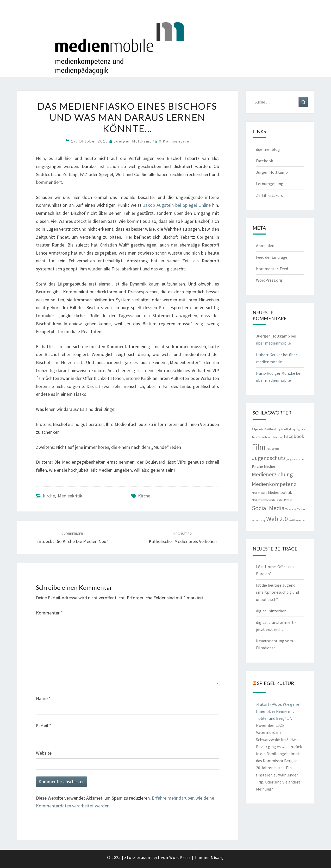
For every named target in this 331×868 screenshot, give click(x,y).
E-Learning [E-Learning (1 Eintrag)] (277, 437)
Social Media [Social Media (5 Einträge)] (268, 508)
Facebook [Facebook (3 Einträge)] (294, 436)
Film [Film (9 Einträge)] (259, 447)
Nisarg (217, 857)
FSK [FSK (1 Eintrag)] (269, 449)
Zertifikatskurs (269, 195)
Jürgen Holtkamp (272, 172)
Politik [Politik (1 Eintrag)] (279, 500)
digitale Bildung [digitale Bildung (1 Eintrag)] (286, 429)
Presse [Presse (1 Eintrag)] (288, 500)
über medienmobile (273, 343)
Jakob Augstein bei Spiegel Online (177, 205)
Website (44, 753)
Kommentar (49, 613)
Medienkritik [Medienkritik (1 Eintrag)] (260, 493)
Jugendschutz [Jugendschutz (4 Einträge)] (269, 458)
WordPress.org (269, 280)
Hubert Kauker (269, 355)
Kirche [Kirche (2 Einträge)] (257, 466)
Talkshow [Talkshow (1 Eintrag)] (291, 509)
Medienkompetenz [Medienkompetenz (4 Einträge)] (274, 484)
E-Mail (44, 726)
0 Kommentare (174, 141)
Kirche (49, 496)
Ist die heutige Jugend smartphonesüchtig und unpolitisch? (277, 592)
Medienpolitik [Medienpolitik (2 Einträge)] (280, 492)
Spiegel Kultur (276, 683)
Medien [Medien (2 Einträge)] (270, 466)
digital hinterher (271, 611)
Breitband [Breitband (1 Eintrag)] (270, 429)
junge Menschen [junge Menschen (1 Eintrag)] (296, 459)
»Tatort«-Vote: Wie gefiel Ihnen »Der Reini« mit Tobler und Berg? (278, 711)
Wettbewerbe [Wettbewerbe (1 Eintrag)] (297, 520)
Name (43, 698)
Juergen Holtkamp (133, 141)
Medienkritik (70, 496)
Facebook (264, 161)
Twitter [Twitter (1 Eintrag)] (301, 509)
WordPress (180, 857)
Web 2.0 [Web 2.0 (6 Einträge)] (277, 519)
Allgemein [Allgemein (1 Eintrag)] (258, 429)
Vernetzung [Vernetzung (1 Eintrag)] (259, 520)
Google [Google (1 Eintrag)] (275, 449)
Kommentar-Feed (272, 269)
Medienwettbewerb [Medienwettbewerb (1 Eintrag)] (263, 500)
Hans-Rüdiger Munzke (276, 373)
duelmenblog (268, 149)
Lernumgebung (270, 184)
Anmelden (265, 245)
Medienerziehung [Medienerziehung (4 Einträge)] (272, 474)
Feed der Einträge (272, 257)
